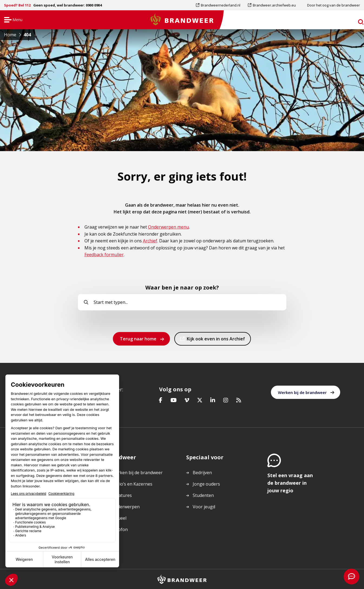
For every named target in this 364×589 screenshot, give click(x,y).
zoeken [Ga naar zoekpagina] (350, 21)
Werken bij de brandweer (302, 392)
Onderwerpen (126, 507)
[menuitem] (220, 5)
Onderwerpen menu (168, 227)
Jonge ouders (206, 484)
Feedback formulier (104, 255)
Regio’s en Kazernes (132, 484)
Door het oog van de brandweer (334, 5)
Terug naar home (138, 339)
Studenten (203, 495)
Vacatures (122, 495)
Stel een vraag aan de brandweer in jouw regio (290, 483)
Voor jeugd (204, 507)
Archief (150, 241)
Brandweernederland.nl (220, 5)
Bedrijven (202, 473)
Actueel (119, 518)
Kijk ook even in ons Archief (216, 340)
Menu (13, 20)
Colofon (120, 529)
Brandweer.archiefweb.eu (274, 5)
